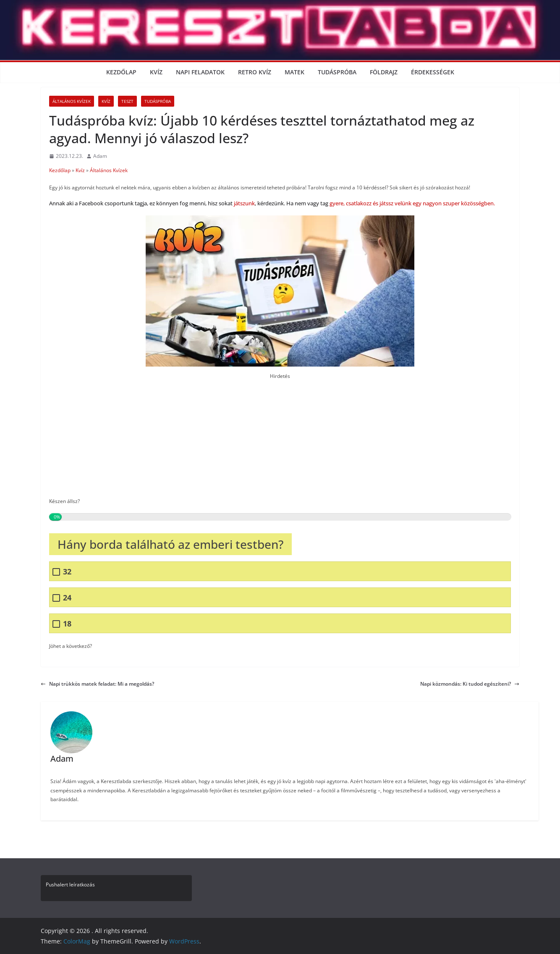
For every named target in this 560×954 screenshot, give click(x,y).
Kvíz (156, 72)
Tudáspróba (337, 72)
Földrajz (384, 72)
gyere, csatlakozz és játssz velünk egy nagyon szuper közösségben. (412, 203)
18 (67, 624)
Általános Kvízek (72, 101)
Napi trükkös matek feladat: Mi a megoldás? (97, 684)
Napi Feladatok (200, 72)
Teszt (127, 101)
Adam (100, 156)
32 (67, 572)
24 (67, 598)
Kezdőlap (121, 72)
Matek (294, 72)
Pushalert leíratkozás (70, 885)
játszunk (244, 203)
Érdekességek (433, 72)
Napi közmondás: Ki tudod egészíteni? (470, 684)
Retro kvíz (255, 72)
